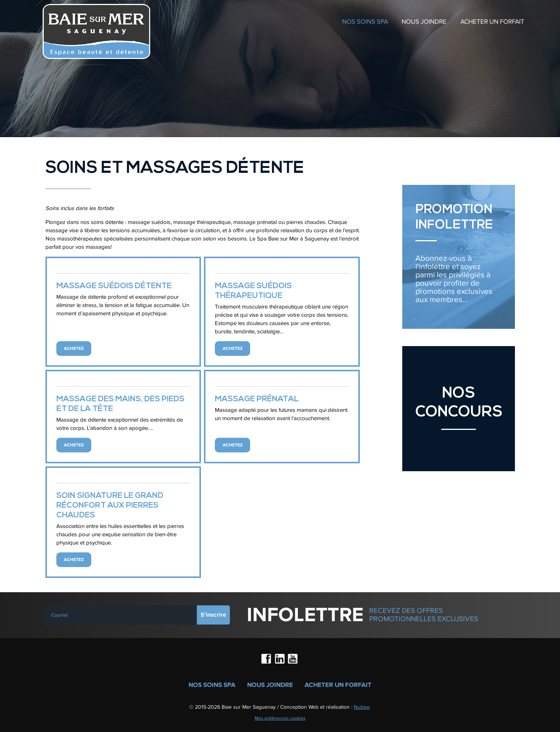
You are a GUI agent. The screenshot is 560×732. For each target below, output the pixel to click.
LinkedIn (280, 659)
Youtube (293, 659)
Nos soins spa (365, 22)
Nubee (362, 707)
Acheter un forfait (492, 22)
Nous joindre (424, 22)
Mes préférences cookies (280, 718)
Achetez (74, 349)
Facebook (267, 659)
